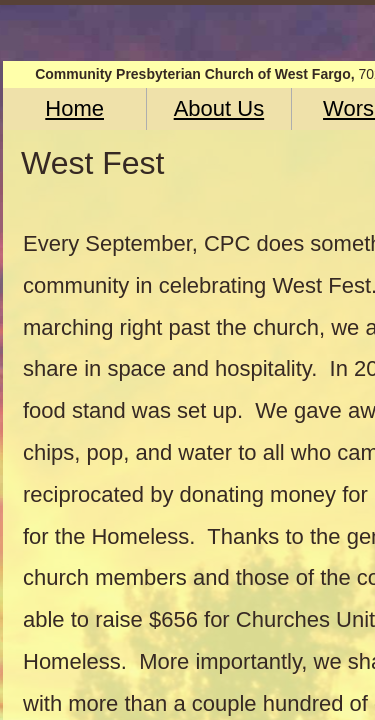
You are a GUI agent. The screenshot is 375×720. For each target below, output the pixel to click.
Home (74, 108)
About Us (219, 108)
